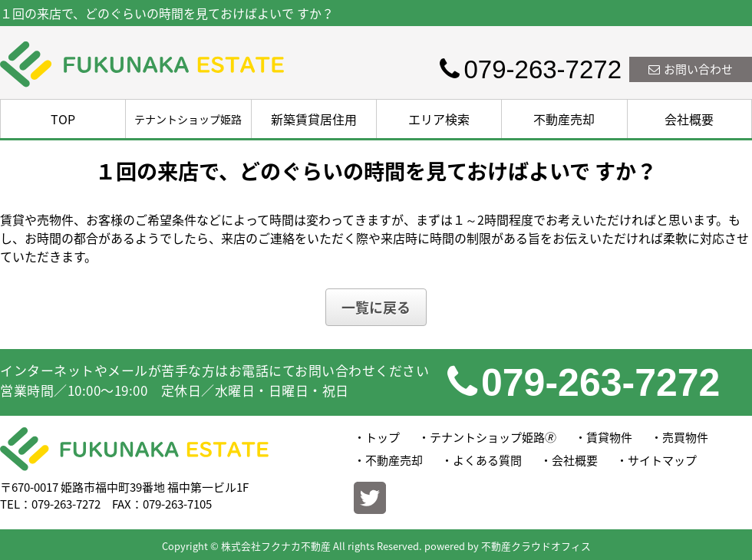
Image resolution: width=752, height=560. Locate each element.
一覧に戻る (376, 307)
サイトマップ (662, 460)
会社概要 (689, 119)
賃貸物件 (609, 437)
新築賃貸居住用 (314, 119)
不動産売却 (564, 119)
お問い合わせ (691, 69)
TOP (63, 119)
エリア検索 (439, 119)
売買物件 (685, 437)
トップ (383, 437)
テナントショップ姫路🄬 (493, 437)
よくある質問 (487, 460)
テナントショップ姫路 (188, 119)
